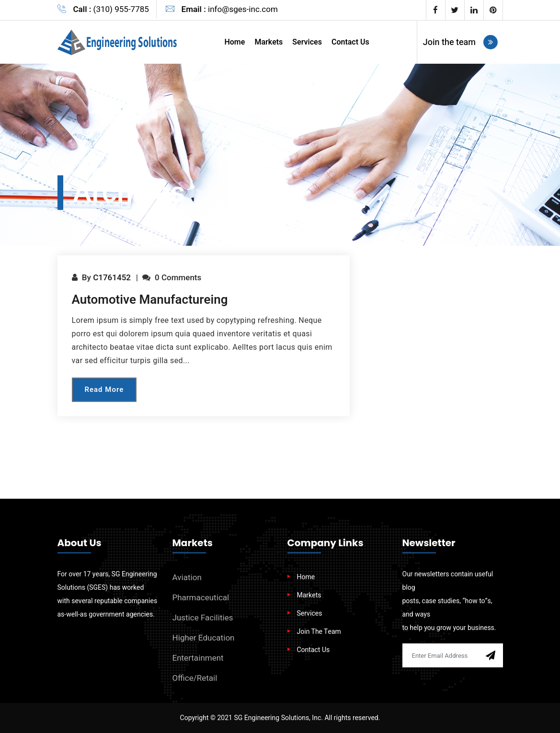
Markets (269, 42)
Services (307, 42)
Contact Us (350, 42)
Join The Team (319, 632)
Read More (104, 389)
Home (234, 42)
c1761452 (112, 278)
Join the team (461, 42)
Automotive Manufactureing (150, 300)
